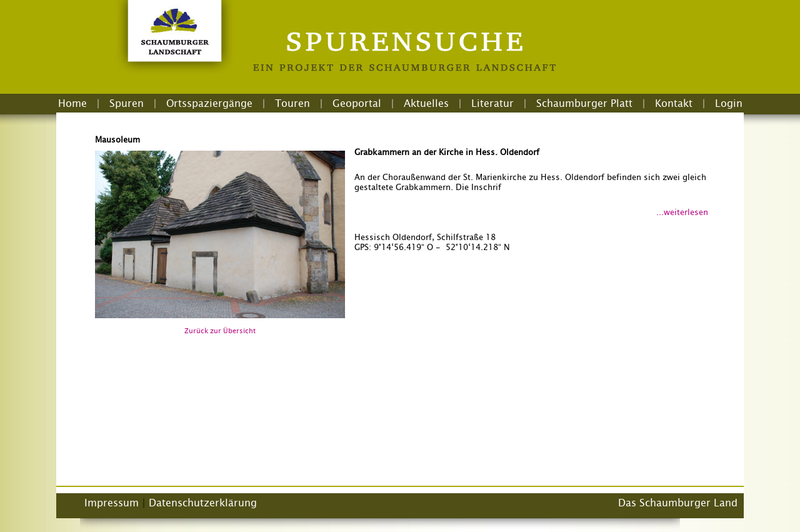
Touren (292, 103)
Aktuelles (426, 103)
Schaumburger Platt (584, 103)
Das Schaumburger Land (678, 503)
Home (72, 103)
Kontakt (674, 103)
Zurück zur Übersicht (220, 331)
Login (729, 103)
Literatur (492, 103)
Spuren (127, 103)
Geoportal (357, 103)
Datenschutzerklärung (203, 503)
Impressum (112, 503)
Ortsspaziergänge (209, 103)
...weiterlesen (682, 212)
